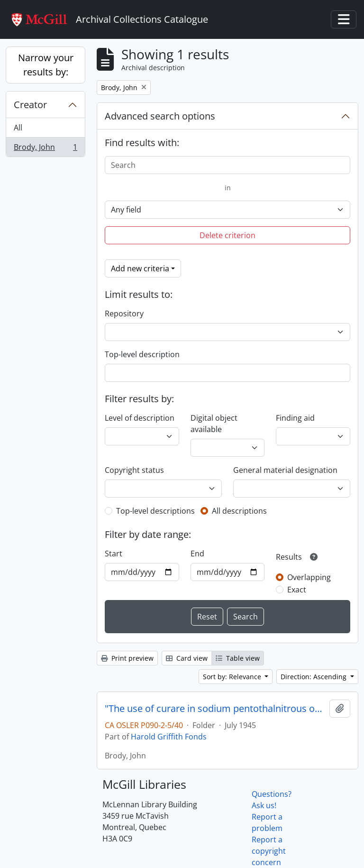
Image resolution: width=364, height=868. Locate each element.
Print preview (127, 658)
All (18, 128)
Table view (238, 658)
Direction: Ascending (314, 677)
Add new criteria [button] (140, 268)
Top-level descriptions (155, 511)
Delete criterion (227, 235)
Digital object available (214, 424)
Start (114, 554)
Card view (187, 658)
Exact (297, 590)
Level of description (140, 418)
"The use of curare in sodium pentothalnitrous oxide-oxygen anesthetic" (215, 709)
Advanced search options (160, 116)
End (197, 554)
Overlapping (309, 577)
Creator (30, 105)
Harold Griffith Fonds (169, 737)
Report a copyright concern (269, 851)
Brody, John (45, 149)
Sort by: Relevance (233, 677)
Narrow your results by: (46, 65)
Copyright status (134, 470)
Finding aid (295, 418)
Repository (124, 314)
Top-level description (142, 354)
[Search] (227, 165)
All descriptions (239, 511)
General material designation (285, 470)
